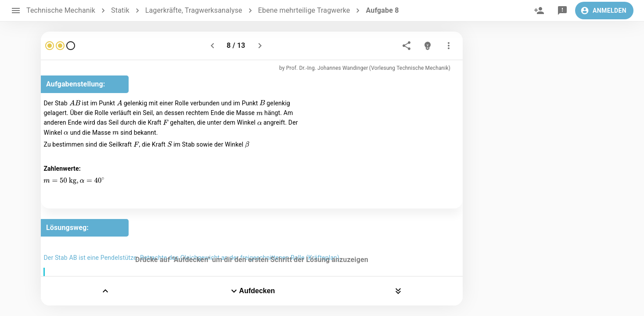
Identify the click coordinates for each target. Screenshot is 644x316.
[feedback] (562, 11)
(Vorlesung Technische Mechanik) (410, 68)
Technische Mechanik (61, 10)
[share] (407, 46)
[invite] (539, 11)
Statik (120, 10)
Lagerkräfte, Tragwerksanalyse (194, 10)
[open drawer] (16, 11)
